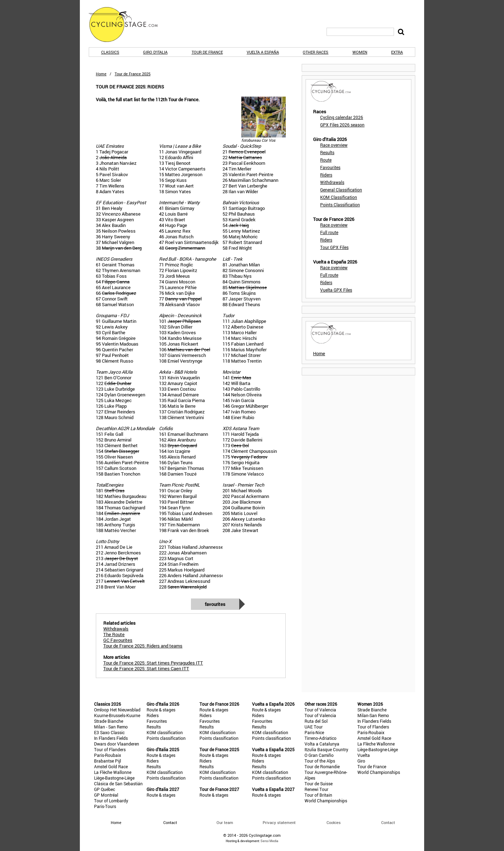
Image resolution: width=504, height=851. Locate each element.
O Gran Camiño (319, 755)
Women (360, 52)
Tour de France (207, 52)
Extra (397, 52)
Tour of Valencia (320, 710)
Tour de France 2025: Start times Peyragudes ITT (153, 663)
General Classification (341, 190)
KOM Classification (339, 197)
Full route (329, 232)
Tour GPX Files (334, 247)
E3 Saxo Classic (109, 732)
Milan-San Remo (373, 715)
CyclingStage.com (128, 25)
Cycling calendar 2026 (342, 117)
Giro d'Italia (155, 52)
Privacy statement (279, 822)
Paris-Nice (314, 732)
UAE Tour (314, 727)
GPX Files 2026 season (342, 125)
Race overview (334, 145)
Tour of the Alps (320, 761)
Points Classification (340, 205)
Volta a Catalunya (322, 744)
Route (326, 160)
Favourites (215, 604)
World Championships (326, 801)
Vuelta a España (263, 52)
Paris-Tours (105, 806)
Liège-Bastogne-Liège (114, 778)
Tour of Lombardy (111, 801)
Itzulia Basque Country (326, 749)
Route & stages (161, 710)
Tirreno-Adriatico (321, 738)
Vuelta (364, 755)
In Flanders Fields (111, 738)
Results (327, 152)
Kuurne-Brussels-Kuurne (117, 715)
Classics (110, 52)
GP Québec (105, 789)
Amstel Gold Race (111, 766)
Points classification (166, 738)
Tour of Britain (318, 795)
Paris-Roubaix (108, 755)
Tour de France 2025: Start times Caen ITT (146, 668)
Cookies (334, 822)
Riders (326, 175)
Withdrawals (332, 182)
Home (101, 74)
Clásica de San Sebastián (118, 784)
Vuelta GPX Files (336, 290)
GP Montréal (106, 795)
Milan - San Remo (111, 727)
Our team (225, 822)
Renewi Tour (316, 789)
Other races (316, 52)
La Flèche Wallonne (113, 772)
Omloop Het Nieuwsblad (117, 710)
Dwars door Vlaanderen (117, 744)
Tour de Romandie (322, 766)
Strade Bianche (109, 721)
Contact (388, 822)
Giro (361, 761)
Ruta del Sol (316, 721)
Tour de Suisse (319, 784)
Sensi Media (269, 841)
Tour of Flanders (110, 749)
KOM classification (165, 732)
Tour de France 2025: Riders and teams (143, 646)
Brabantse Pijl (108, 761)
